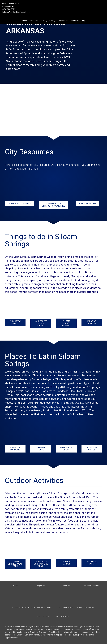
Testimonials (63, 21)
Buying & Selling (48, 21)
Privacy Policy (36, 608)
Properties (34, 21)
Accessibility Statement (59, 608)
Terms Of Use (19, 608)
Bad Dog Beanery (80, 403)
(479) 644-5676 (9, 9)
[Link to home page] (54, 5)
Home (25, 21)
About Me (75, 21)
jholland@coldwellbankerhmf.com (16, 12)
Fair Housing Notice (84, 608)
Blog (84, 21)
